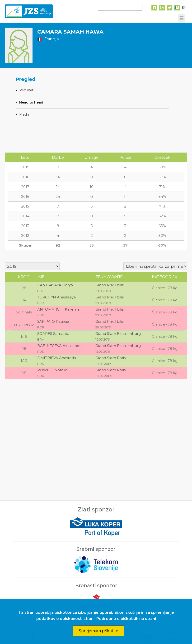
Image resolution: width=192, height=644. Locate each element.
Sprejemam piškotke (98, 631)
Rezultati (27, 90)
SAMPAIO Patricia (53, 321)
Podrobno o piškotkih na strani (126, 619)
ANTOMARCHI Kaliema (58, 309)
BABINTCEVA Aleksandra (60, 346)
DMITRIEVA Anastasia (57, 358)
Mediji (24, 114)
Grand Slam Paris (110, 358)
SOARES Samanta (53, 334)
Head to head (31, 102)
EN (184, 7)
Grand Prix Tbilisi (110, 285)
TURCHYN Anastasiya (56, 297)
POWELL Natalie (52, 370)
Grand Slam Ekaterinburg (118, 334)
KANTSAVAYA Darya (55, 285)
